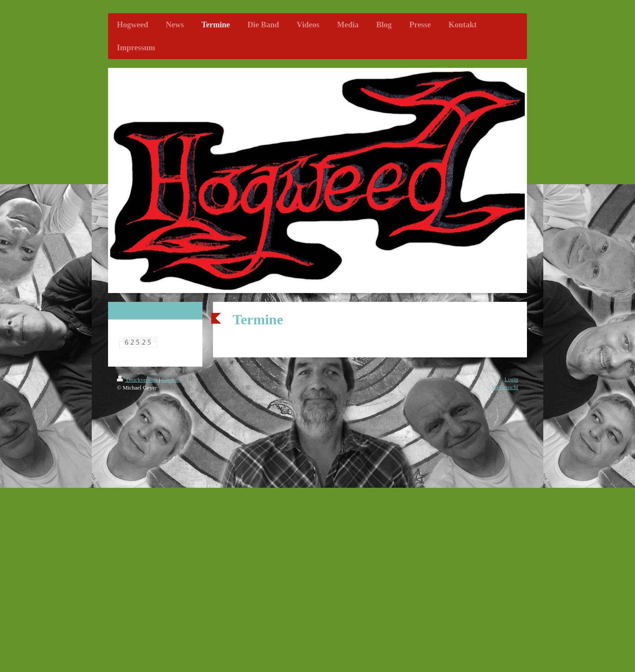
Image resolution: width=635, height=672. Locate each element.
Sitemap (171, 380)
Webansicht (505, 387)
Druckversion (138, 380)
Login (511, 379)
